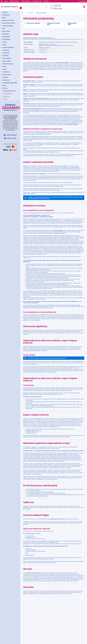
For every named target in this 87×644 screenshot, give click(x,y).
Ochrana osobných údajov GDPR (11, 615)
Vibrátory (4, 85)
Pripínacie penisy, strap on (8, 64)
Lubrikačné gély (6, 50)
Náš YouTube (12, 138)
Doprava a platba (8, 611)
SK (21, 8)
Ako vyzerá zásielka (8, 608)
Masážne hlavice (6, 53)
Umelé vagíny (5, 77)
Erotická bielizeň (6, 72)
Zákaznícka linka (58, 5)
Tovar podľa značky (8, 94)
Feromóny (5, 42)
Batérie (4, 18)
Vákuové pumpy (6, 80)
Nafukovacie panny (7, 58)
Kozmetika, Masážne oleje (8, 47)
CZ (21, 5)
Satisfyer (4, 66)
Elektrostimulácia (6, 31)
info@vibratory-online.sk (44, 48)
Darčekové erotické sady (8, 26)
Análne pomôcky (6, 15)
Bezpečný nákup (8, 610)
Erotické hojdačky (6, 39)
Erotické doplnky (6, 37)
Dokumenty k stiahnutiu (33, 23)
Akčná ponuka (6, 96)
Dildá (3, 28)
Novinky (5, 99)
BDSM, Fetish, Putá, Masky (8, 20)
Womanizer (5, 88)
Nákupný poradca (14, 1)
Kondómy (4, 45)
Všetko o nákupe (26, 1)
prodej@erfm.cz (35, 217)
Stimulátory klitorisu (7, 75)
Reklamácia (7, 613)
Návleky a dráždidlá (7, 61)
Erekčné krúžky (6, 34)
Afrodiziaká (5, 12)
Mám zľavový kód (37, 1)
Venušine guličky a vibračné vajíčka (10, 83)
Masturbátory (5, 56)
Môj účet (6, 606)
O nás (6, 1)
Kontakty (46, 1)
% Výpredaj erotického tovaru (9, 91)
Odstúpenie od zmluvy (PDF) (53, 24)
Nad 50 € (58, 8)
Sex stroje (5, 69)
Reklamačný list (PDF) (72, 24)
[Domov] (2, 1)
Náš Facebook (12, 135)
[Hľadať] (36, 7)
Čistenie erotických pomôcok (9, 23)
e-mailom (28, 509)
